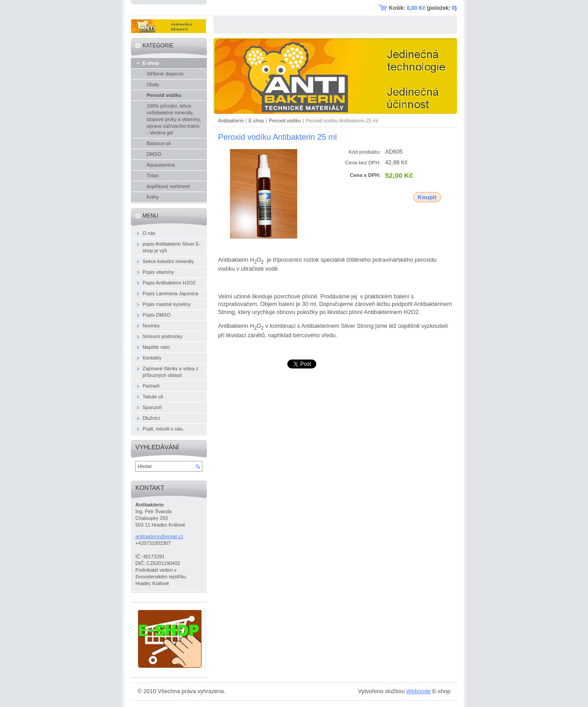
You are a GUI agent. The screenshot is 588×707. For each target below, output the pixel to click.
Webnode (418, 691)
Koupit (427, 197)
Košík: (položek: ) (423, 8)
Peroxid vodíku (285, 121)
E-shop (256, 121)
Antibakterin (231, 121)
